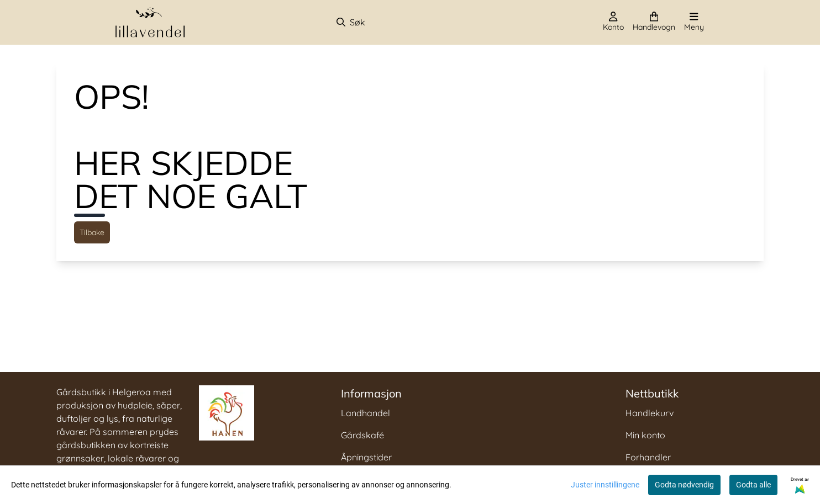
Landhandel (366, 413)
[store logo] (150, 22)
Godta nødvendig (684, 485)
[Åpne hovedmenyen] (694, 22)
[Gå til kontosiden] (613, 22)
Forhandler (648, 457)
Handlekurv (650, 413)
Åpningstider (366, 457)
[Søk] (394, 22)
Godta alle (753, 485)
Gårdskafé (362, 435)
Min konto (645, 435)
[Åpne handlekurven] (654, 22)
